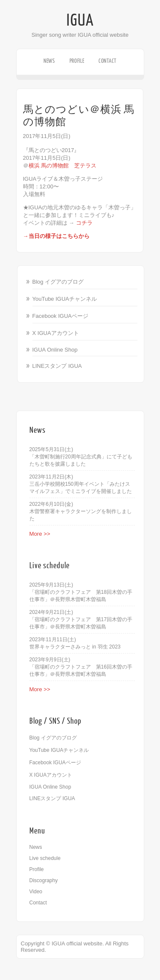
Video (36, 892)
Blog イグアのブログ (58, 282)
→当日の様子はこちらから (56, 236)
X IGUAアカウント (56, 333)
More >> (40, 534)
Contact (108, 61)
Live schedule (45, 858)
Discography (44, 880)
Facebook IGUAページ (61, 316)
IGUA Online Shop (55, 350)
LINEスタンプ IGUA (57, 366)
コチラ (84, 223)
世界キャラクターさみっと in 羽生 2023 (75, 647)
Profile (77, 61)
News (49, 61)
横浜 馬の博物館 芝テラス (63, 166)
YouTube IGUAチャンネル (65, 299)
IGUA (80, 21)
